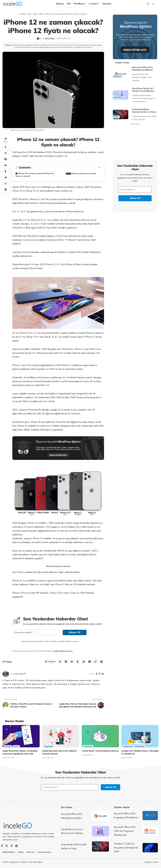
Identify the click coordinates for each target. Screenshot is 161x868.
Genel (116, 116)
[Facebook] (97, 674)
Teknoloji (48, 747)
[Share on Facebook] (6, 147)
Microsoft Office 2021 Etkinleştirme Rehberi (143, 68)
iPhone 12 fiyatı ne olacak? (84, 174)
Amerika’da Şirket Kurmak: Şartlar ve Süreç (144, 110)
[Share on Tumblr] (6, 171)
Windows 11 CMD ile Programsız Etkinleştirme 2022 (126, 848)
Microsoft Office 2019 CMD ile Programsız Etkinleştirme (125, 831)
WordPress (118, 97)
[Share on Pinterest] (6, 159)
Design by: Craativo (151, 862)
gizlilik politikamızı (66, 641)
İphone (8, 747)
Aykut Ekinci (50, 38)
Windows (117, 76)
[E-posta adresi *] (135, 189)
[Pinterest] (16, 846)
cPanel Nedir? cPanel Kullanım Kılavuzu (100, 751)
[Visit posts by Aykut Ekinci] (6, 674)
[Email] (90, 662)
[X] (7, 846)
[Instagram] (100, 674)
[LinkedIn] (103, 674)
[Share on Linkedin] (6, 165)
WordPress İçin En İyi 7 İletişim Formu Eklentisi (143, 89)
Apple (16, 747)
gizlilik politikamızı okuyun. (63, 651)
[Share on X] (6, 153)
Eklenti (117, 93)
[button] (148, 4)
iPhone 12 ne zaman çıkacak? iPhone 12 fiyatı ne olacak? (35, 175)
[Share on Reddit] (6, 177)
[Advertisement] (135, 141)
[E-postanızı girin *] (37, 632)
